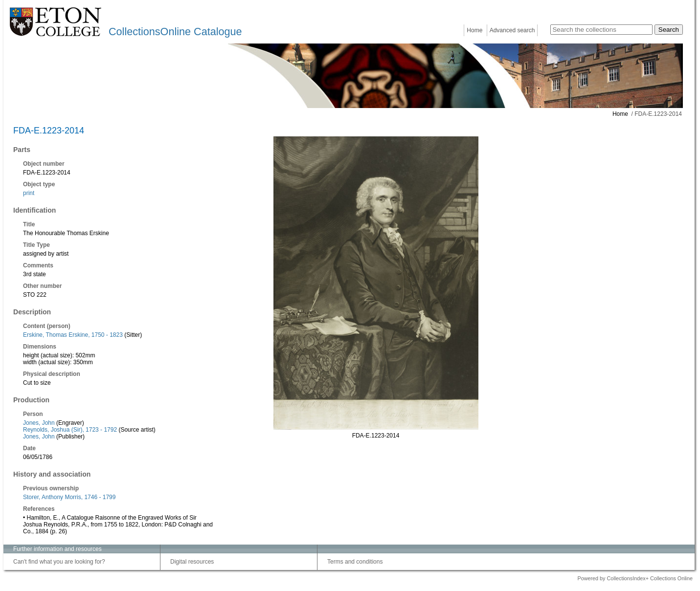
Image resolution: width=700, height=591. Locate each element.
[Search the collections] (601, 30)
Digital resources (192, 562)
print (29, 193)
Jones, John (39, 423)
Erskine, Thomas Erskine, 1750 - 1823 (73, 335)
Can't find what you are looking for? (59, 562)
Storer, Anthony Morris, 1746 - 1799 (69, 497)
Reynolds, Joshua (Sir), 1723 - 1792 (70, 430)
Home (474, 30)
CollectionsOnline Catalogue (175, 32)
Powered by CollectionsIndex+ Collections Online (635, 578)
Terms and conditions (355, 562)
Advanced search (512, 30)
